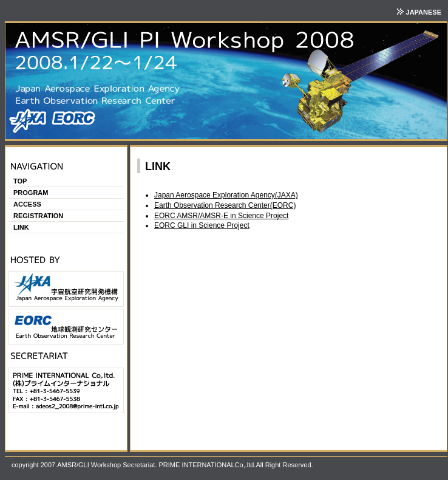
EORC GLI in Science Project (202, 225)
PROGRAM (31, 193)
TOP (20, 181)
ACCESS (27, 204)
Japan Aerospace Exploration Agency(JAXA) (226, 195)
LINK (21, 227)
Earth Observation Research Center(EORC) (225, 205)
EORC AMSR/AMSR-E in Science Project (221, 216)
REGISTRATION (38, 216)
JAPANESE (423, 12)
